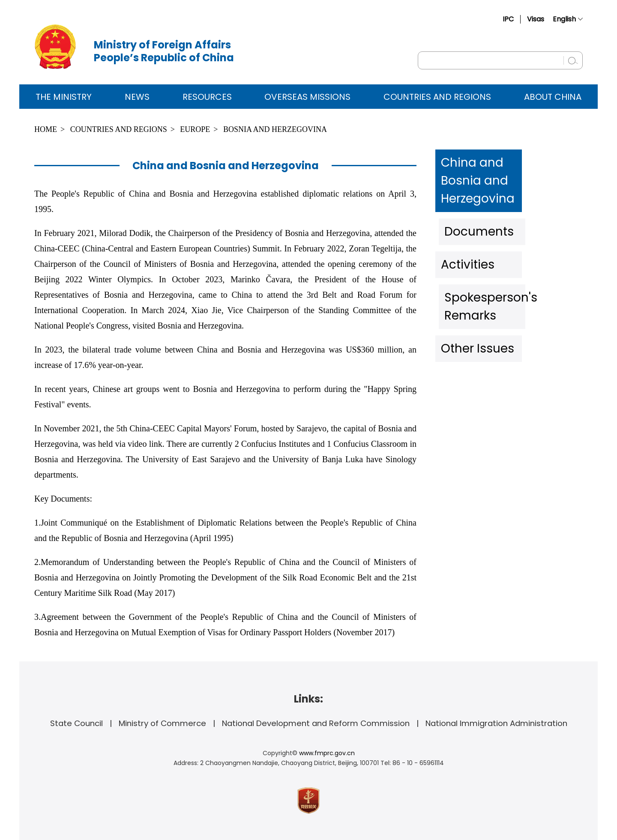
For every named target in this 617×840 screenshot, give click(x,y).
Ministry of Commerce (162, 723)
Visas (536, 19)
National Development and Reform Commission (316, 723)
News (137, 97)
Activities (465, 229)
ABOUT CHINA (553, 97)
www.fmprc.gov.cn (327, 753)
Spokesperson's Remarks (501, 257)
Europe (195, 129)
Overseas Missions (307, 97)
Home (46, 129)
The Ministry (64, 97)
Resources (207, 97)
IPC (508, 19)
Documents (471, 201)
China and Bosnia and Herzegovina (494, 167)
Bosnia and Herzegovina (275, 129)
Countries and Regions (437, 97)
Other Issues (473, 284)
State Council (76, 723)
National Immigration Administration (496, 723)
